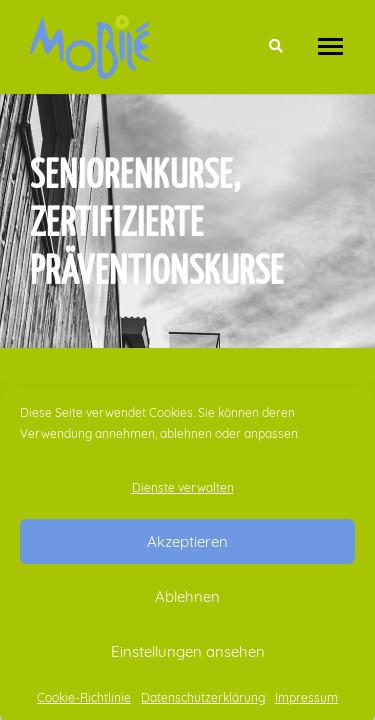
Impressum (306, 701)
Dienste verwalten (183, 491)
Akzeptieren (187, 545)
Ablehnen (187, 600)
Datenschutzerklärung (203, 701)
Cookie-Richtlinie (84, 701)
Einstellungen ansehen (188, 655)
